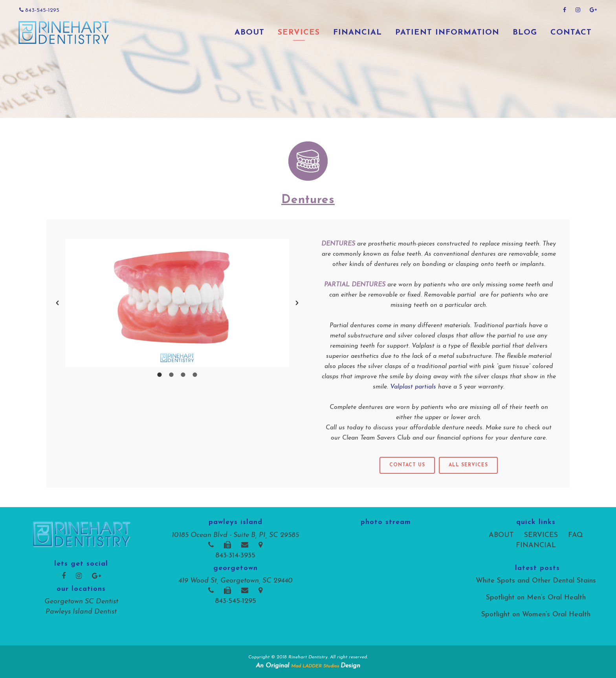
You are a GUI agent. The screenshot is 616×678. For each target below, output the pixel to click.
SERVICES (541, 535)
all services (468, 465)
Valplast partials (414, 387)
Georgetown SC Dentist (81, 602)
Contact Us (407, 465)
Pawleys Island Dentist (81, 612)
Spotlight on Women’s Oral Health (536, 615)
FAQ (576, 535)
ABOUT (501, 535)
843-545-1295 (39, 10)
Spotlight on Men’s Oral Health (536, 598)
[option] (177, 303)
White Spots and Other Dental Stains (536, 581)
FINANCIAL (536, 545)
